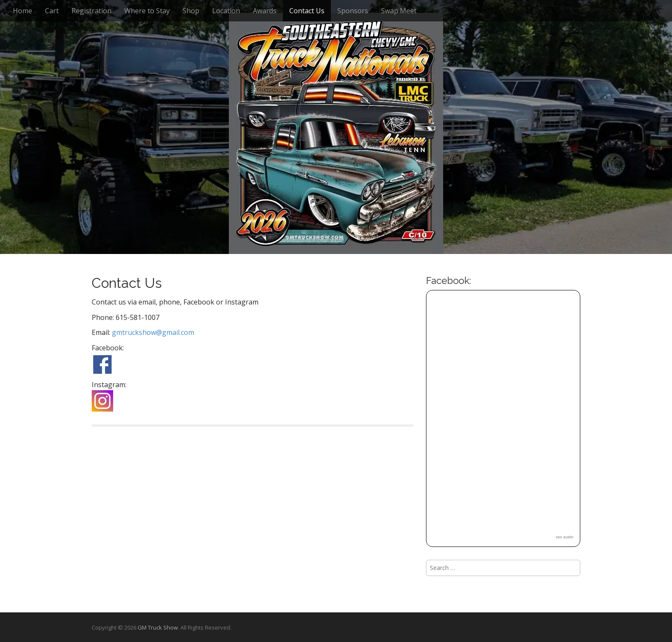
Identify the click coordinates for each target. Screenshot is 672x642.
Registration (91, 11)
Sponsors (353, 11)
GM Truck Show (158, 627)
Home (22, 11)
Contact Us (307, 11)
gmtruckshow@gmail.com (153, 332)
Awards (265, 11)
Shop (191, 11)
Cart (52, 11)
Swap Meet (399, 11)
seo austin (565, 537)
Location (226, 11)
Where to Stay (147, 11)
